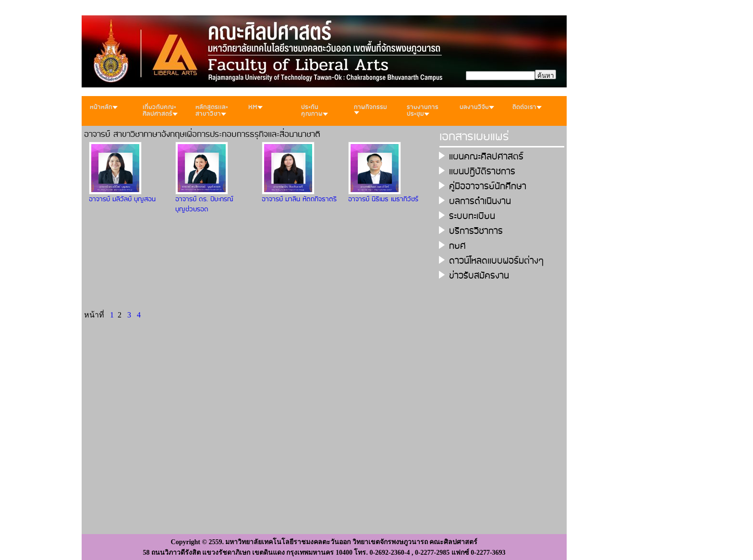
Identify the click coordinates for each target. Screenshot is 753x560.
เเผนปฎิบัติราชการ (482, 172)
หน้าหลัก (104, 107)
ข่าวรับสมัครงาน (479, 276)
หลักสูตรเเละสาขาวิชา (212, 111)
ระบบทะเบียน (472, 216)
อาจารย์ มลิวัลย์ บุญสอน (122, 200)
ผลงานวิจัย (477, 107)
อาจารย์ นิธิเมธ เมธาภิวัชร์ (383, 200)
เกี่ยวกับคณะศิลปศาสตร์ (160, 111)
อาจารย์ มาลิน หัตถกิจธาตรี (299, 200)
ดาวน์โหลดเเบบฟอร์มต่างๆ (497, 261)
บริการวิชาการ (476, 231)
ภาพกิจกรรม (370, 109)
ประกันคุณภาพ (315, 111)
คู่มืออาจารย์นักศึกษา (488, 187)
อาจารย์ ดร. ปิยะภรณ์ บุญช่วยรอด (204, 205)
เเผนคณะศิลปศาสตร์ (486, 157)
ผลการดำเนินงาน (480, 201)
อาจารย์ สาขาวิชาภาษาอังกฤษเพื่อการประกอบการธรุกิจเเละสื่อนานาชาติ (202, 134)
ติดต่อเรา (527, 107)
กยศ (457, 246)
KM (255, 107)
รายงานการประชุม (423, 111)
